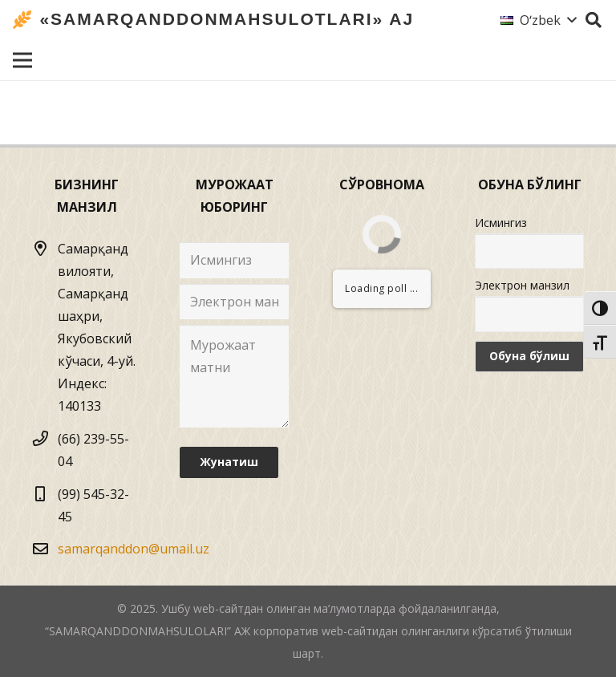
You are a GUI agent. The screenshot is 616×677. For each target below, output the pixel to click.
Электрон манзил (522, 285)
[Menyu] (22, 60)
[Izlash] (594, 20)
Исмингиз (501, 223)
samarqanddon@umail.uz (134, 549)
